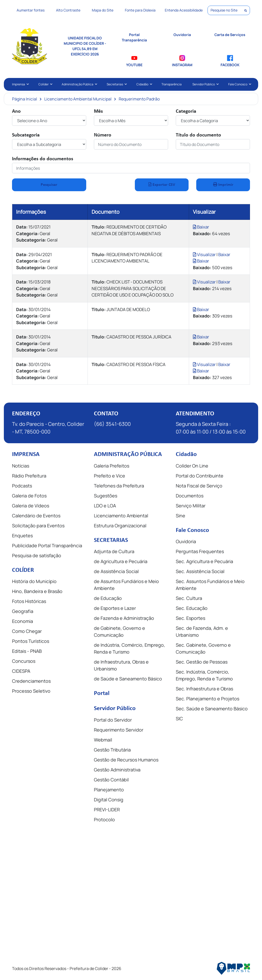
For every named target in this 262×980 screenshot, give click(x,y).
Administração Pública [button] (79, 84)
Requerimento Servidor (119, 730)
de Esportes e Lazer (115, 608)
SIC (179, 719)
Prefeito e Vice (110, 476)
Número (103, 135)
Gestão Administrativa (117, 770)
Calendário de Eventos (36, 516)
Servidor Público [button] (205, 84)
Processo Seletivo (31, 691)
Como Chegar (27, 631)
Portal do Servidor (113, 720)
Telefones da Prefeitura (119, 486)
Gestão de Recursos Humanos (126, 760)
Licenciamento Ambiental (121, 516)
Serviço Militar (191, 506)
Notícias (21, 466)
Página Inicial (25, 99)
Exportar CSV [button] (162, 185)
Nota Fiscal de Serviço (199, 486)
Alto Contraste (68, 10)
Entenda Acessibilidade (184, 10)
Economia (23, 621)
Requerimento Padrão (139, 99)
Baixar (201, 227)
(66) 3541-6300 (112, 424)
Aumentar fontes (31, 10)
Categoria (186, 111)
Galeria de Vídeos (31, 506)
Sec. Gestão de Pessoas (202, 662)
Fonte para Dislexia (140, 10)
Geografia (23, 611)
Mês (98, 111)
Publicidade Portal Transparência (47, 545)
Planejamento (109, 790)
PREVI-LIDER (107, 810)
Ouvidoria (186, 541)
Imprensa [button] (20, 84)
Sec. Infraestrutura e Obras (204, 689)
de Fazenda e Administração (124, 618)
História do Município (34, 581)
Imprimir (223, 185)
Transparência (172, 84)
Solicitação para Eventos (38, 526)
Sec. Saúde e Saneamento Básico (212, 709)
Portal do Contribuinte (200, 476)
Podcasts (22, 486)
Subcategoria (26, 135)
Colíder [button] (45, 84)
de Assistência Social (116, 571)
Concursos (24, 661)
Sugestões (106, 496)
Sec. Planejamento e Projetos (208, 699)
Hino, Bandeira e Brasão (37, 591)
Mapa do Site (103, 10)
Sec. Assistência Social (200, 571)
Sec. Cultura (189, 598)
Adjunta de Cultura (114, 551)
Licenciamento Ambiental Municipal (78, 99)
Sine (181, 516)
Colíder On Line (192, 466)
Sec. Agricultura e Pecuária (204, 561)
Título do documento (198, 135)
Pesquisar (49, 185)
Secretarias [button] (116, 84)
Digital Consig (109, 800)
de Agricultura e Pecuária (121, 561)
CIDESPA (21, 671)
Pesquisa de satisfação (37, 555)
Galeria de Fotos (29, 496)
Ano (16, 111)
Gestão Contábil (111, 780)
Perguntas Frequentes (200, 551)
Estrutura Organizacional (120, 526)
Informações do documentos (43, 159)
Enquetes (22, 535)
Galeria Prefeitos (112, 466)
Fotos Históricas (29, 601)
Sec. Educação (192, 608)
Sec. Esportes (190, 618)
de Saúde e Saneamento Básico (128, 679)
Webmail (103, 740)
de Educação (108, 598)
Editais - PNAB (27, 651)
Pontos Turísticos (31, 641)
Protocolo (104, 819)
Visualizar (205, 254)
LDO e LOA (105, 506)
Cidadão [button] (144, 84)
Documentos (190, 496)
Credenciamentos (31, 681)
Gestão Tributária (112, 750)
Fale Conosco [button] (239, 84)
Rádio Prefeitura (29, 476)
